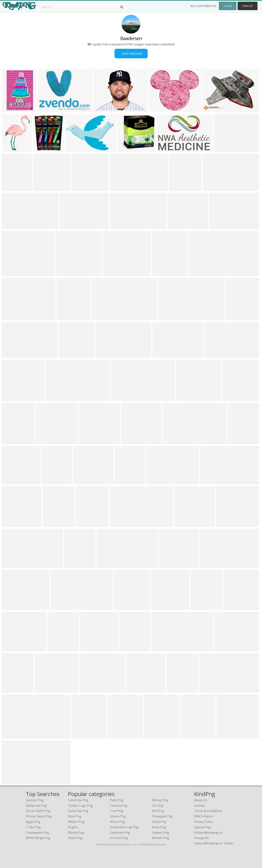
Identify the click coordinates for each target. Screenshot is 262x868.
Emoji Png (159, 822)
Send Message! (131, 54)
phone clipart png (39, 816)
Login (228, 6)
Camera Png (119, 806)
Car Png (158, 806)
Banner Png (160, 838)
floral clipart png (38, 811)
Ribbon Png (76, 822)
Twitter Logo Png (80, 806)
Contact (200, 806)
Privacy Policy (203, 822)
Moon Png (117, 822)
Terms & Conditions (208, 811)
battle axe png (36, 806)
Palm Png (117, 800)
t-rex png (33, 827)
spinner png (35, 800)
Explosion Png (120, 833)
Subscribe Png (78, 800)
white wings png (38, 838)
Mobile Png (76, 833)
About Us (201, 800)
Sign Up (248, 6)
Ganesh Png (161, 833)
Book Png (159, 827)
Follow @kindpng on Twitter (214, 843)
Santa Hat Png (78, 811)
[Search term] (83, 7)
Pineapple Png (162, 816)
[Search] (122, 7)
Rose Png (75, 816)
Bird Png (158, 811)
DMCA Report (204, 816)
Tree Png (117, 811)
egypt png (33, 822)
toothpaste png (37, 833)
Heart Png (75, 838)
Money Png (160, 800)
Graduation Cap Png (124, 827)
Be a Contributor (203, 6)
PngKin (73, 827)
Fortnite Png (119, 838)
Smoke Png (118, 816)
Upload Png (202, 827)
